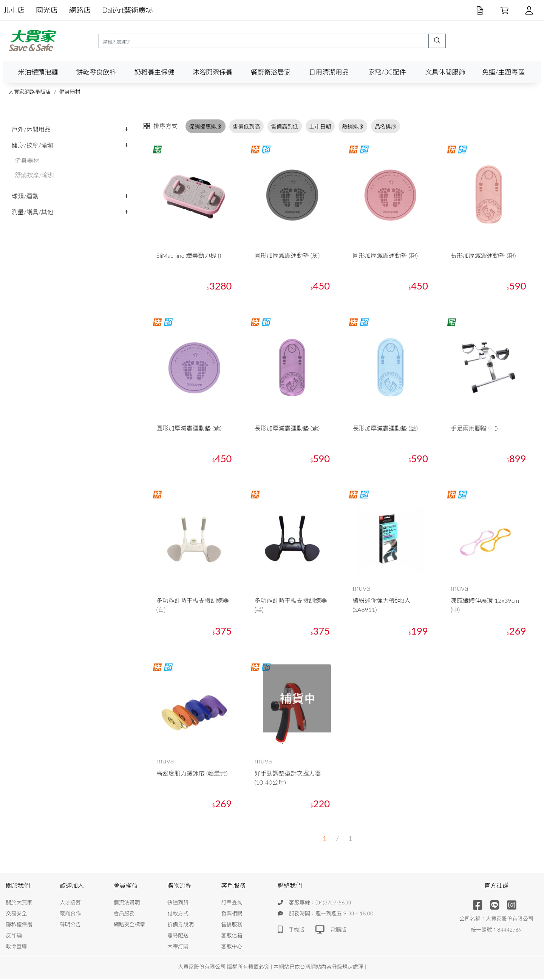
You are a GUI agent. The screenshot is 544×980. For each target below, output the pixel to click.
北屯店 (14, 10)
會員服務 (124, 914)
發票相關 (232, 914)
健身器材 (70, 92)
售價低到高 (246, 126)
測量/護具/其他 (32, 212)
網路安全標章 (130, 925)
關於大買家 (19, 903)
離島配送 (178, 936)
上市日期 (320, 126)
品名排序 (386, 126)
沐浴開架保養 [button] (213, 72)
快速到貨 (178, 903)
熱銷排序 (353, 126)
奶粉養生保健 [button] (155, 72)
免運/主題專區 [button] (503, 72)
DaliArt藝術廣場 (127, 10)
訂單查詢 (232, 903)
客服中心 (232, 947)
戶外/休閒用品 (31, 129)
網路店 (80, 10)
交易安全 (17, 914)
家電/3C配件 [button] (387, 72)
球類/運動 (25, 196)
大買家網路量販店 (30, 92)
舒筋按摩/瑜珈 (35, 175)
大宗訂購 (178, 947)
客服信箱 (232, 936)
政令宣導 (17, 947)
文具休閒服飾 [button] (445, 72)
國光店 (47, 10)
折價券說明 (181, 925)
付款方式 (178, 914)
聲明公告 (70, 925)
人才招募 (70, 903)
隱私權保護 (19, 925)
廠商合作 (70, 914)
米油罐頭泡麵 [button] (38, 72)
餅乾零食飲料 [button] (96, 72)
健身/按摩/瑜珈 (32, 145)
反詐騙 (14, 936)
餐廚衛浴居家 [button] (271, 72)
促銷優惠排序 (206, 126)
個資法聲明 (127, 903)
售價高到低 (284, 126)
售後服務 (232, 925)
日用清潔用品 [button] (329, 72)
